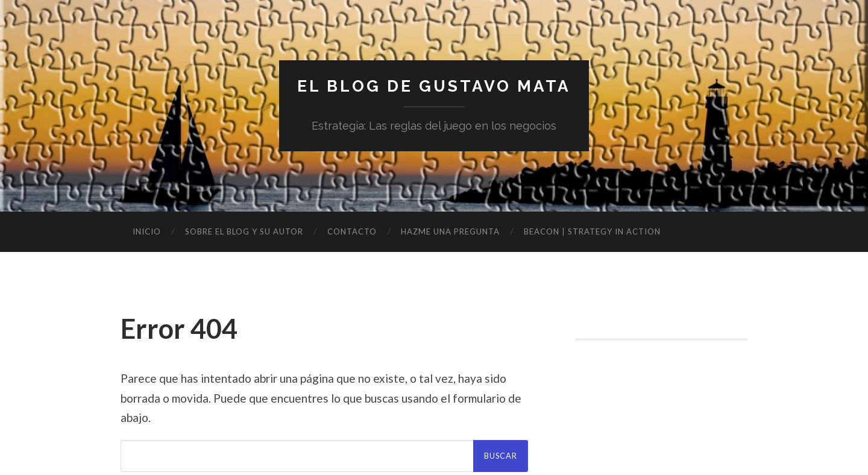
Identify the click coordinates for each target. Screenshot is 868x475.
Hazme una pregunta (450, 234)
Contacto (352, 234)
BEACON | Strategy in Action (592, 234)
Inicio (147, 234)
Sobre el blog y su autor (244, 234)
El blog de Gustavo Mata (434, 88)
